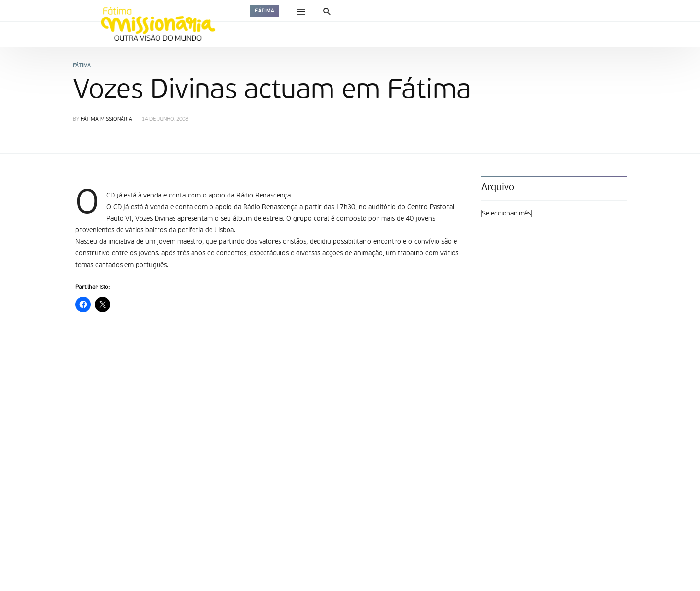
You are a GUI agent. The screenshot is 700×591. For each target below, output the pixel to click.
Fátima (264, 11)
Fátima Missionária (106, 119)
